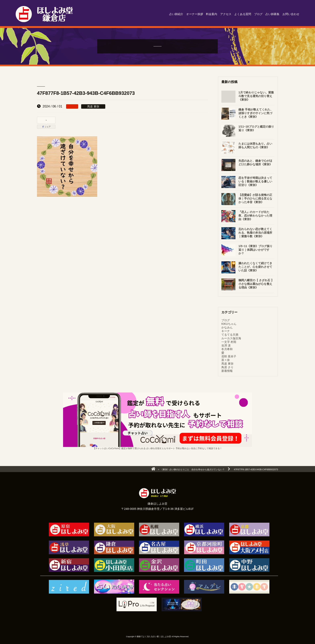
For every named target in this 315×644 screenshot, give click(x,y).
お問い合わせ (291, 14)
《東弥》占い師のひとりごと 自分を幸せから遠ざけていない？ (193, 469)
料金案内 (212, 14)
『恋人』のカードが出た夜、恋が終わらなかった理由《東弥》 (255, 216)
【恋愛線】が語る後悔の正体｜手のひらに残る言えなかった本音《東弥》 (255, 198)
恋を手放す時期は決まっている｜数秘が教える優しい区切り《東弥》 (255, 181)
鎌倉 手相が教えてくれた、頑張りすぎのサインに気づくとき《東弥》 (256, 113)
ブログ (258, 14)
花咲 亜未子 (229, 356)
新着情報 (227, 371)
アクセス (226, 14)
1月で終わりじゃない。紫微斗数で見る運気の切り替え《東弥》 (256, 96)
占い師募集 (272, 14)
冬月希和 (227, 349)
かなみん (227, 327)
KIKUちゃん (229, 324)
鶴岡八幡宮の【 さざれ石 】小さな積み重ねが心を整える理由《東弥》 (256, 284)
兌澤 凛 (226, 346)
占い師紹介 (176, 14)
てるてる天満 (230, 335)
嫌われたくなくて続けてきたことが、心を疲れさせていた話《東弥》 (255, 267)
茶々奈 (226, 360)
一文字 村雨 (229, 342)
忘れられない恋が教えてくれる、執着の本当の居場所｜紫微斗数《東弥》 (255, 233)
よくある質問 (243, 14)
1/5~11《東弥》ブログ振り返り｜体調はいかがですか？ (255, 250)
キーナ (226, 331)
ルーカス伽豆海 (231, 338)
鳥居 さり (227, 367)
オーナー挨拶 (195, 14)
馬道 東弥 (227, 364)
